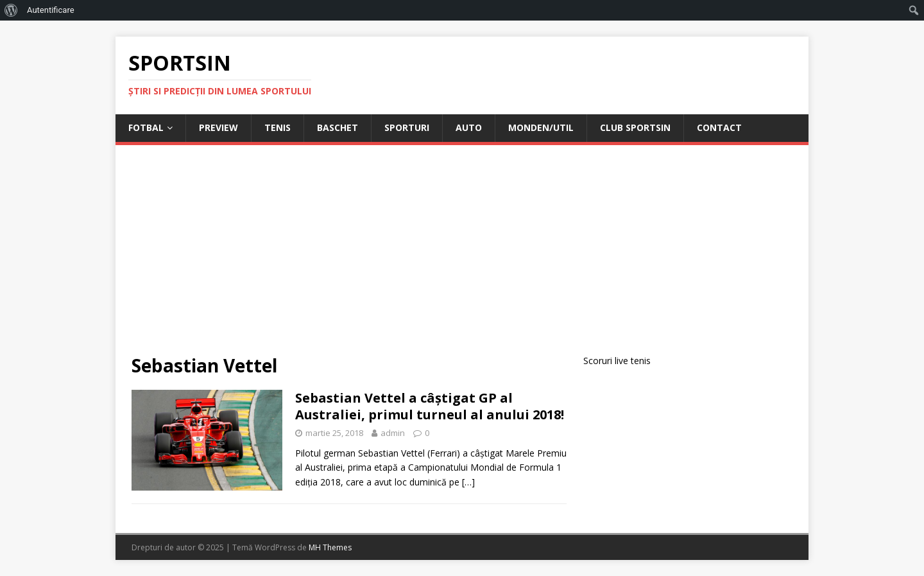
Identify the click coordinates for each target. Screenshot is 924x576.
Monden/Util (541, 127)
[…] (468, 482)
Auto (469, 127)
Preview (218, 127)
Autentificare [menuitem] (51, 10)
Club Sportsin (635, 127)
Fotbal (146, 127)
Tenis (278, 127)
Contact (719, 127)
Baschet (338, 127)
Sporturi (407, 127)
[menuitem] (11, 10)
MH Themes (330, 547)
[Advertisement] (462, 257)
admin (393, 433)
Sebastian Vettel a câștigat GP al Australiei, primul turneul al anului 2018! (430, 406)
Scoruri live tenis (617, 361)
